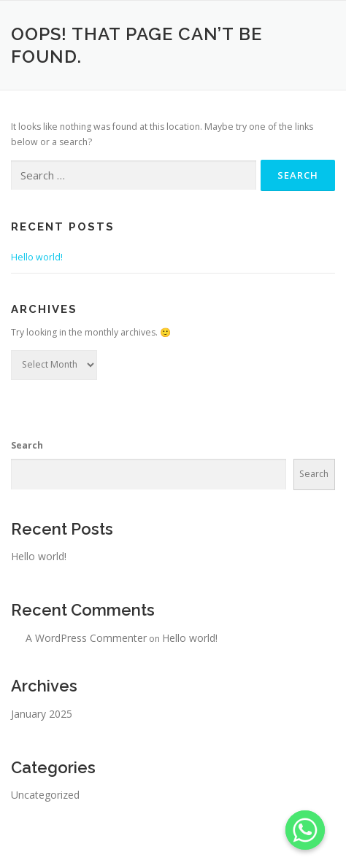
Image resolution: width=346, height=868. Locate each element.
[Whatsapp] (305, 830)
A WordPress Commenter (86, 638)
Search (27, 445)
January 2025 (42, 714)
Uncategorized (45, 795)
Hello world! (37, 257)
